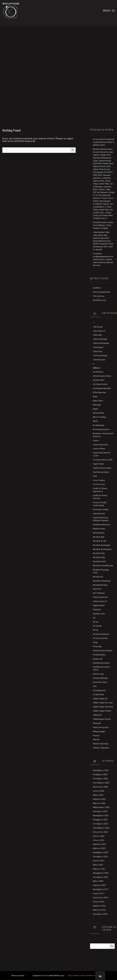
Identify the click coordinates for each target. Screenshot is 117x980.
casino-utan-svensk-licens (102, 454)
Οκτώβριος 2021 (100, 857)
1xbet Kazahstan (100, 356)
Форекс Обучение (101, 748)
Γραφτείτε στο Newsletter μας (48, 975)
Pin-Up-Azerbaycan (101, 634)
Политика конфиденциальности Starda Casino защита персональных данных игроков (103, 259)
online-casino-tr (100, 601)
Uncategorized (99, 690)
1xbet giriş (98, 351)
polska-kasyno (99, 655)
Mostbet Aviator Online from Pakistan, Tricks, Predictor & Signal (103, 225)
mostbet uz (98, 577)
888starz (97, 368)
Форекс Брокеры (101, 744)
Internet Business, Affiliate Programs (101, 519)
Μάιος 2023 (98, 795)
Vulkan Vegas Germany (103, 707)
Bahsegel (97, 405)
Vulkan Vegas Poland (102, 711)
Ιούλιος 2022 (99, 836)
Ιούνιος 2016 (99, 902)
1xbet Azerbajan (100, 339)
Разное (96, 736)
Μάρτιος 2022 (99, 848)
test (95, 686)
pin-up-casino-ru (100, 638)
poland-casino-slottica (103, 651)
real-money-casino (101, 663)
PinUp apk (97, 646)
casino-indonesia (100, 445)
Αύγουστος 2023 (100, 787)
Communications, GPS (103, 460)
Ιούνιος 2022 (99, 840)
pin (94, 618)
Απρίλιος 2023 (99, 799)
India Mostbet (99, 514)
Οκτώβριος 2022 (100, 824)
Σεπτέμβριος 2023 (101, 783)
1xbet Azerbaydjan (101, 343)
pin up (96, 622)
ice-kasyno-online (101, 509)
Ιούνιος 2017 (99, 893)
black (95, 421)
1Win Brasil (98, 327)
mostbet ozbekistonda (103, 566)
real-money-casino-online (102, 668)
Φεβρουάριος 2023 (101, 807)
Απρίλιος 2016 (99, 906)
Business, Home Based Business (103, 435)
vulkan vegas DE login (103, 703)
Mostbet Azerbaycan (102, 549)
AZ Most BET (99, 380)
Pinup (95, 642)
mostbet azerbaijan (102, 545)
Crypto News (98, 464)
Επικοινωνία (18, 975)
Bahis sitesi (98, 401)
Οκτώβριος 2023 (100, 779)
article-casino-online (102, 376)
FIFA (95, 476)
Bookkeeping (99, 425)
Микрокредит (99, 731)
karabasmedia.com (102, 525)
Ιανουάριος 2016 (100, 914)
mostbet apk (99, 537)
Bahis (95, 397)
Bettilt (95, 409)
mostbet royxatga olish (101, 571)
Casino (96, 440)
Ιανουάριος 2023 (100, 811)
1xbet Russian (99, 360)
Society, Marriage (100, 678)
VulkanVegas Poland (102, 719)
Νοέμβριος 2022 (100, 820)
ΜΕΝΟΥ (109, 11)
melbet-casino (99, 529)
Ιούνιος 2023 (99, 791)
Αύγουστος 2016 (100, 898)
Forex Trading (99, 480)
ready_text (98, 659)
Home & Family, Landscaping (100, 504)
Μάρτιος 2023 (99, 803)
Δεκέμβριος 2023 (101, 770)
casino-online (99, 449)
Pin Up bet (97, 626)
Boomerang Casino (101, 429)
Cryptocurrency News (102, 468)
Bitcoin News (99, 413)
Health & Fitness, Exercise (100, 497)
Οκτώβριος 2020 (100, 877)
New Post (97, 589)
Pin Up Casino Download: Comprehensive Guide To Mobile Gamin (104, 142)
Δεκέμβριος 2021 (101, 852)
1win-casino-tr (99, 331)
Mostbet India (99, 557)
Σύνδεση (97, 288)
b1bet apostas (99, 392)
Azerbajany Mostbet (102, 388)
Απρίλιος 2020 (99, 885)
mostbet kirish (99, 561)
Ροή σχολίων (99, 296)
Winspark (97, 723)
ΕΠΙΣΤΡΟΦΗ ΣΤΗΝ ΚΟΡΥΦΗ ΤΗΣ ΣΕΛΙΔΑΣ (85, 976)
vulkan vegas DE (100, 699)
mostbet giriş (99, 553)
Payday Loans (99, 614)
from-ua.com (99, 484)
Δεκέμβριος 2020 (101, 873)
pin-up (96, 630)
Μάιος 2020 (98, 881)
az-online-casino (100, 384)
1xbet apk (97, 335)
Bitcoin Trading (99, 417)
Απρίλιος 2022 (99, 844)
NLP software (99, 593)
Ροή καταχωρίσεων (102, 292)
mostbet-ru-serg (100, 585)
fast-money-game (101, 472)
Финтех (96, 740)
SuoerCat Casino (100, 682)
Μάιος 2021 (98, 865)
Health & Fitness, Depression (100, 490)
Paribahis (97, 610)
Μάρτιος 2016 (99, 910)
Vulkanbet (97, 715)
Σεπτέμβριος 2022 (101, 828)
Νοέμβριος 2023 (100, 774)
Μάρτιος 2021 (99, 869)
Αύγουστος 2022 (100, 832)
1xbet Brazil (98, 347)
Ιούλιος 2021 (99, 861)
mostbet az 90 (99, 541)
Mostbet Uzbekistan (102, 581)
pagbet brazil (99, 605)
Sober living (98, 674)
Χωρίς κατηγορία (101, 727)
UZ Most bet (98, 694)
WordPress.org (99, 300)
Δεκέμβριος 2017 (101, 889)
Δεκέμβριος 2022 (101, 815)
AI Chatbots (98, 372)
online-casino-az (100, 597)
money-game (99, 533)
